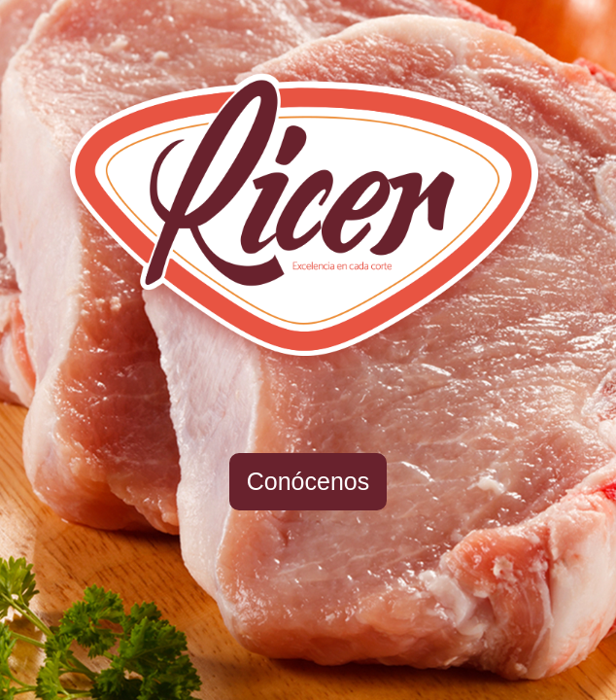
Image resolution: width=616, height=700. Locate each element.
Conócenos (308, 481)
